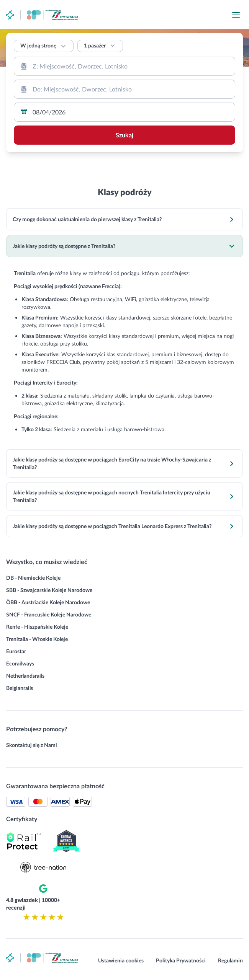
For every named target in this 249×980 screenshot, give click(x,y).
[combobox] (124, 66)
